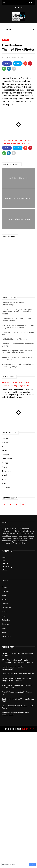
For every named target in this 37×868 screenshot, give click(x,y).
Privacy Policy (7, 567)
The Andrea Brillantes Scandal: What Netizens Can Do (15, 714)
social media (7, 487)
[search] (14, 865)
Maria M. (6, 57)
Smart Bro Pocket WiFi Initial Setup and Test (18, 333)
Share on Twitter (18, 64)
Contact (5, 564)
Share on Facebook (7, 64)
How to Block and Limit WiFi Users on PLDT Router (17, 359)
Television (6, 475)
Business (6, 442)
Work (4, 483)
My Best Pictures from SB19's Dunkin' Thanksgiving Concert (16, 384)
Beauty (5, 438)
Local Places (7, 459)
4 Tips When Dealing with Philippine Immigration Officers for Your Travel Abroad (17, 312)
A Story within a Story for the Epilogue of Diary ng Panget (18, 365)
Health (5, 451)
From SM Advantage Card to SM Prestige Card (17, 693)
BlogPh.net (28, 729)
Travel (4, 479)
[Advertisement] (18, 797)
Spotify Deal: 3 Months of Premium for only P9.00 (18, 345)
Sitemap (5, 570)
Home (4, 558)
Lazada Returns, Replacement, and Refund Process (16, 320)
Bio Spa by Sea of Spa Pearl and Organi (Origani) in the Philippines (18, 326)
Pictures (5, 40)
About (4, 561)
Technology (7, 471)
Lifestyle (5, 455)
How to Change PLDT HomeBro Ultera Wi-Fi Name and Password (18, 352)
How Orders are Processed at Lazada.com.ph (14, 304)
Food (4, 446)
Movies (5, 463)
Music (4, 467)
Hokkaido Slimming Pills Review (15, 339)
